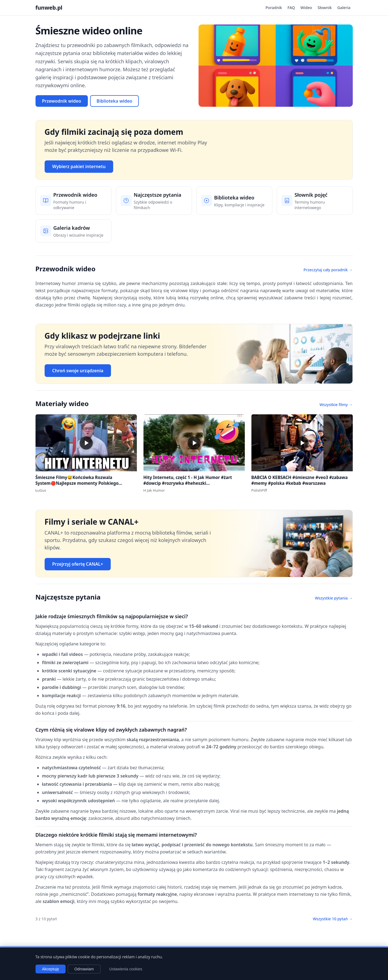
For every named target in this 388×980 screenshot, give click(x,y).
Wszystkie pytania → (334, 598)
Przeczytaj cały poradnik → (328, 270)
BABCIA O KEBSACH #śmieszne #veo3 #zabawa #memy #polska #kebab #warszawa (300, 480)
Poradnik (274, 8)
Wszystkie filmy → (336, 405)
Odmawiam (84, 969)
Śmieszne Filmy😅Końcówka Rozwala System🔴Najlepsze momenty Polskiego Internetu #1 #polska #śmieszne (77, 483)
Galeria (344, 8)
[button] (86, 443)
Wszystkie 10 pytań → (333, 919)
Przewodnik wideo (62, 101)
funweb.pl (49, 8)
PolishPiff (259, 490)
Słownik (325, 8)
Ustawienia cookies (126, 969)
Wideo (306, 8)
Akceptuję (51, 969)
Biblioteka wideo (115, 101)
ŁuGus (41, 490)
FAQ (291, 8)
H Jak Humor (154, 490)
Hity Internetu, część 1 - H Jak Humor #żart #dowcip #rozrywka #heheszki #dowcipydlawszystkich (188, 483)
